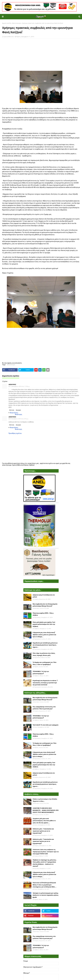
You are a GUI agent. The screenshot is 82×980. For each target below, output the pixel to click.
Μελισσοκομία (17, 23)
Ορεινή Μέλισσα (9, 37)
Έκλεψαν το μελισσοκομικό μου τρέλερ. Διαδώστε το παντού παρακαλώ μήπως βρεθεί (46, 895)
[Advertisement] (41, 56)
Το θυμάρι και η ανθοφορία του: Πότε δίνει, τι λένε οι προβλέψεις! (45, 663)
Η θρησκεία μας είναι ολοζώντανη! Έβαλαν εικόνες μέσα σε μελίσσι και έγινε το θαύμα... (44, 635)
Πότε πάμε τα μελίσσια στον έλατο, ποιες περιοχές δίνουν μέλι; (44, 654)
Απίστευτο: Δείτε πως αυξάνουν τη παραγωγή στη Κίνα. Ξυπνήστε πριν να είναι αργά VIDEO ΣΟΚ (46, 852)
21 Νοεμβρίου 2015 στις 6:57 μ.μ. (19, 419)
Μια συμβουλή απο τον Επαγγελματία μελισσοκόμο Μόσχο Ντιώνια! (45, 605)
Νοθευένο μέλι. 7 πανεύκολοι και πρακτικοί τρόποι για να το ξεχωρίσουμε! (43, 831)
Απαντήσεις (14, 413)
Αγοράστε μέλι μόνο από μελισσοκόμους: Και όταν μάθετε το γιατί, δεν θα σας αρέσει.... (44, 821)
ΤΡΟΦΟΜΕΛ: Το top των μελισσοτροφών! (41, 673)
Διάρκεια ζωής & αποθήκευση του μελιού (44, 596)
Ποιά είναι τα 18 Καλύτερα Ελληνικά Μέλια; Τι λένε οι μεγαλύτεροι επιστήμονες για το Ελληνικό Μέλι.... (45, 885)
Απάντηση (12, 410)
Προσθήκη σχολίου (15, 433)
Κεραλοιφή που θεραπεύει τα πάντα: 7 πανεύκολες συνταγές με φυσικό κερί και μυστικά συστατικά (45, 683)
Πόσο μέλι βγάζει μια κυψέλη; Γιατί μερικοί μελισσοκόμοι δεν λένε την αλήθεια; (44, 624)
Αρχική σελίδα (7, 23)
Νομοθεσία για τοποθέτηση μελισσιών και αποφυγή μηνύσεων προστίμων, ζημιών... (45, 645)
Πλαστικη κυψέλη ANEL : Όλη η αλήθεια (43, 614)
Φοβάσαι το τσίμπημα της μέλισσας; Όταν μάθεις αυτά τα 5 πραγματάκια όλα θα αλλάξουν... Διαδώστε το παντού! (45, 863)
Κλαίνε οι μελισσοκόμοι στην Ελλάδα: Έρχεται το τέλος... (45, 800)
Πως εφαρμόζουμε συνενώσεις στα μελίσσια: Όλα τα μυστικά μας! (44, 708)
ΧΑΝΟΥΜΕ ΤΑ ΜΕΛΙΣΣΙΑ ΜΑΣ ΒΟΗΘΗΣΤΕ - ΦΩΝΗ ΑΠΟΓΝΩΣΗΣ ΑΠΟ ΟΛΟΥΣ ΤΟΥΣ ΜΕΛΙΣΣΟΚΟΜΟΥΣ (46, 810)
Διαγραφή (18, 410)
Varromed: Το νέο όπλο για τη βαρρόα (46, 725)
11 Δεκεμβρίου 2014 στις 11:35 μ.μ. (20, 386)
